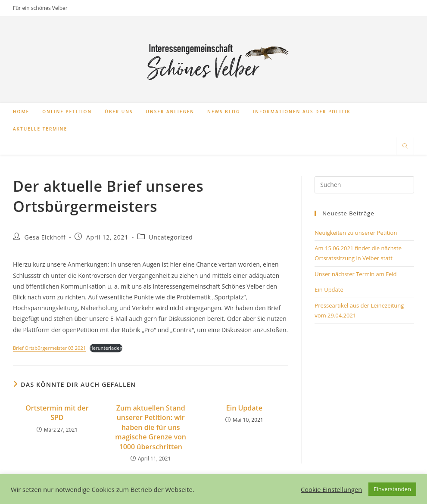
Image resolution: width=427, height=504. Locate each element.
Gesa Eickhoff (45, 237)
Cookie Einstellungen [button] (331, 489)
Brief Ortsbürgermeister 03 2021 (49, 348)
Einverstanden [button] (392, 489)
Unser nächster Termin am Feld (355, 274)
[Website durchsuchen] (405, 146)
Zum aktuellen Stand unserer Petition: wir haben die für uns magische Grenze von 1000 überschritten (151, 427)
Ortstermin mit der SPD (57, 413)
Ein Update (244, 408)
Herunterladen (106, 348)
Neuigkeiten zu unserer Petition (356, 233)
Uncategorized (171, 237)
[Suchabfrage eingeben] (364, 185)
